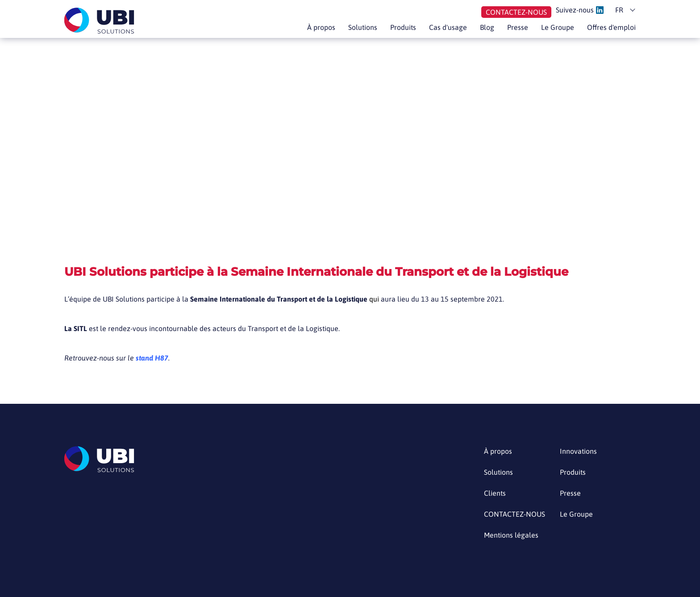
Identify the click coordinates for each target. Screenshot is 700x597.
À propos (321, 27)
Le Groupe (558, 27)
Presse (518, 27)
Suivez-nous (580, 10)
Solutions (363, 27)
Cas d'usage (448, 27)
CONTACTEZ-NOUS (515, 514)
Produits (403, 27)
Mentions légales (511, 535)
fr (619, 10)
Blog (487, 27)
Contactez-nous (516, 12)
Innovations (578, 451)
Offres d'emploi (611, 27)
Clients (495, 493)
